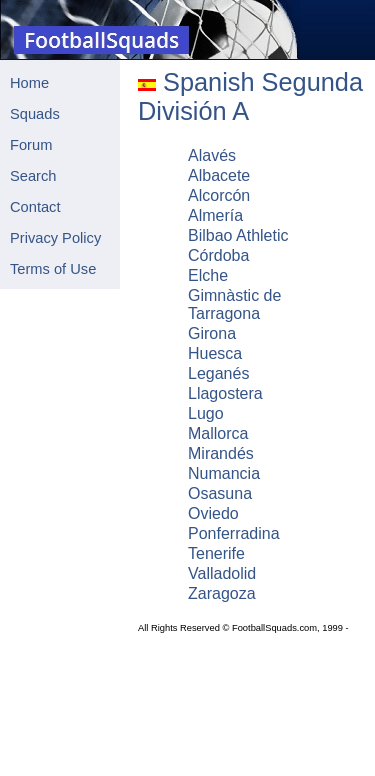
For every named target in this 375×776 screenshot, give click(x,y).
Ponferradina (234, 533)
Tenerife (216, 553)
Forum (31, 145)
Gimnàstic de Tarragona (234, 304)
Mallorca (218, 433)
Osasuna (220, 493)
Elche (208, 275)
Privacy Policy (55, 238)
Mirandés (221, 453)
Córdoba (218, 255)
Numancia (224, 473)
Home (29, 83)
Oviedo (213, 513)
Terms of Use (53, 269)
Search (33, 176)
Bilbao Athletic (238, 235)
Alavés (212, 155)
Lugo (206, 413)
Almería (215, 215)
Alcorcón (219, 195)
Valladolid (222, 573)
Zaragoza (222, 593)
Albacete (219, 175)
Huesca (215, 353)
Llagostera (225, 393)
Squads (35, 114)
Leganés (218, 373)
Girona (212, 333)
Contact (35, 207)
